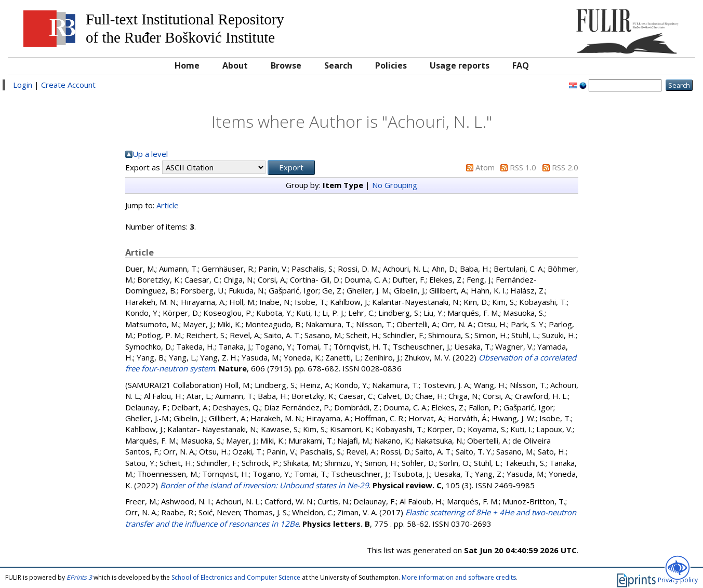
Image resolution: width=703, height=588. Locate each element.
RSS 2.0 (565, 167)
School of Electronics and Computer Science (236, 577)
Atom (485, 167)
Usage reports (460, 65)
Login (23, 85)
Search (338, 65)
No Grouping (395, 185)
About (235, 65)
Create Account (68, 85)
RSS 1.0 (523, 167)
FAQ (521, 65)
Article (168, 205)
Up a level (150, 154)
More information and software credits (459, 577)
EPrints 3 (79, 577)
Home (187, 65)
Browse (286, 65)
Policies (391, 65)
